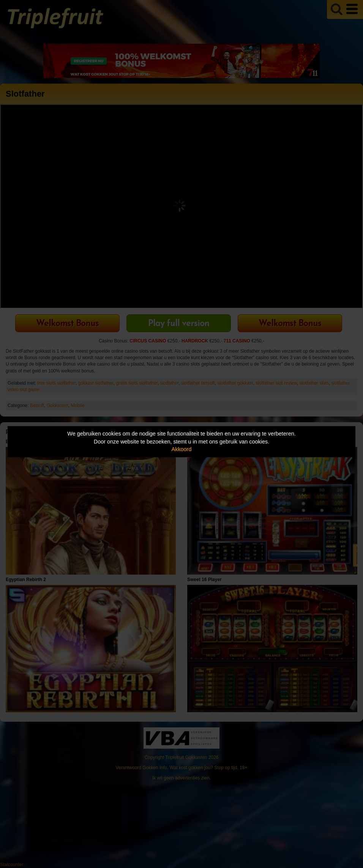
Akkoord (182, 449)
